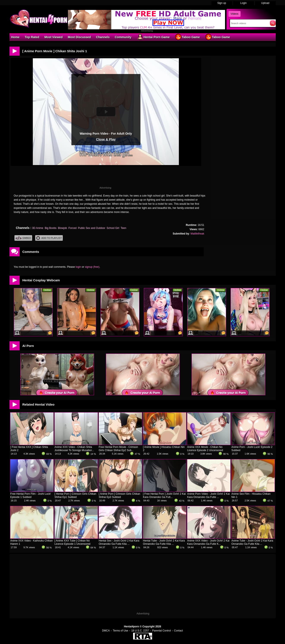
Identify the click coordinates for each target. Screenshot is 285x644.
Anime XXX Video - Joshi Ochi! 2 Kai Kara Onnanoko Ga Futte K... (208, 542)
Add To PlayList (49, 238)
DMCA (106, 631)
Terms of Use (120, 631)
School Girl (113, 228)
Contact (179, 631)
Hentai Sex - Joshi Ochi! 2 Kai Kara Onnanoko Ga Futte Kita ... (119, 542)
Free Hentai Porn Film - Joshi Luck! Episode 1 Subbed (31, 495)
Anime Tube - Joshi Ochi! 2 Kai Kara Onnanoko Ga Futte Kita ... (252, 542)
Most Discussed (79, 37)
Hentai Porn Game (153, 37)
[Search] (249, 23)
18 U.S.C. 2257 (140, 631)
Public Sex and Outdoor (91, 228)
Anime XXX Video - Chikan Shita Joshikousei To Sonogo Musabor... (74, 449)
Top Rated (32, 37)
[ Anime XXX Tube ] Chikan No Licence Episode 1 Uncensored (72, 542)
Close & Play (106, 139)
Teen (123, 228)
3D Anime (38, 228)
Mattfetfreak (197, 234)
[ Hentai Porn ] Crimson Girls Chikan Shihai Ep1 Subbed (75, 495)
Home (15, 37)
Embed (23, 238)
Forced (72, 228)
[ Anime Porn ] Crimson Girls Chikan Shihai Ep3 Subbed (120, 495)
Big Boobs (51, 228)
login (78, 267)
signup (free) (92, 267)
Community (123, 37)
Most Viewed (54, 37)
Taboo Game (187, 37)
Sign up (222, 3)
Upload (265, 3)
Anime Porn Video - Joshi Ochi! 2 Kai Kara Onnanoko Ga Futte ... (209, 495)
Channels (103, 37)
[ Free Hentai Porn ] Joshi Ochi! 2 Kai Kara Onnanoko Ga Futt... (164, 495)
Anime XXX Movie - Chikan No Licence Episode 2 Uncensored (205, 449)
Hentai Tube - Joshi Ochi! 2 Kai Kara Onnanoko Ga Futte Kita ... (164, 542)
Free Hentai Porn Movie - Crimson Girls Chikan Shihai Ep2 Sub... (118, 449)
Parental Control (161, 631)
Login (243, 3)
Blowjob (63, 228)
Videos (235, 14)
